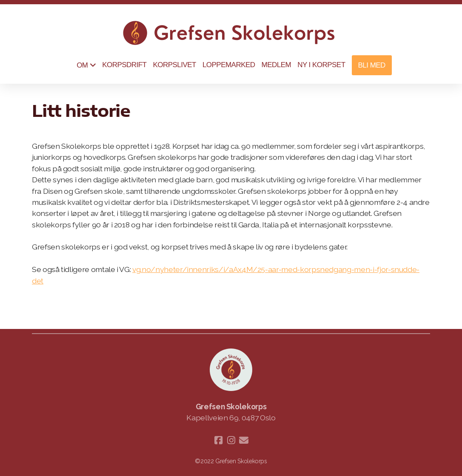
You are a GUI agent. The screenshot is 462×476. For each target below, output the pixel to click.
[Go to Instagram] (231, 440)
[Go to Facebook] (218, 440)
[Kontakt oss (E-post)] (244, 440)
